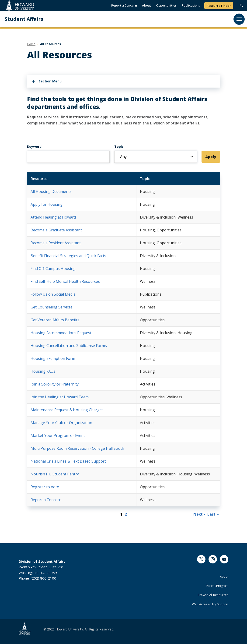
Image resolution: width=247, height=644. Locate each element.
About (146, 5)
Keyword (34, 147)
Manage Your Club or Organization (61, 423)
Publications (191, 5)
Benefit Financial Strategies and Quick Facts (68, 256)
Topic (119, 148)
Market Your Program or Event (58, 435)
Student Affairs (24, 19)
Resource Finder (219, 6)
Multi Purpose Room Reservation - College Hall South (77, 448)
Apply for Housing (47, 204)
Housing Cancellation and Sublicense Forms (69, 346)
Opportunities (166, 5)
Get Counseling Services (52, 307)
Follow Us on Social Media (53, 294)
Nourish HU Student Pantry (55, 474)
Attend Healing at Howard (53, 217)
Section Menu (50, 81)
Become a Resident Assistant (56, 243)
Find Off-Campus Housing (53, 269)
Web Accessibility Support (210, 604)
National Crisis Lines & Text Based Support (68, 461)
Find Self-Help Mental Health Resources (65, 281)
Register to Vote (45, 487)
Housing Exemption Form (53, 358)
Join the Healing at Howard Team (60, 397)
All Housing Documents (51, 191)
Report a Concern (124, 5)
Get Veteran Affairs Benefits (55, 320)
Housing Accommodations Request (61, 333)
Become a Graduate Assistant (56, 230)
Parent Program (217, 586)
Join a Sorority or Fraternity (55, 384)
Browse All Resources (213, 595)
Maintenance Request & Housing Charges (67, 410)
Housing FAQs (43, 371)
